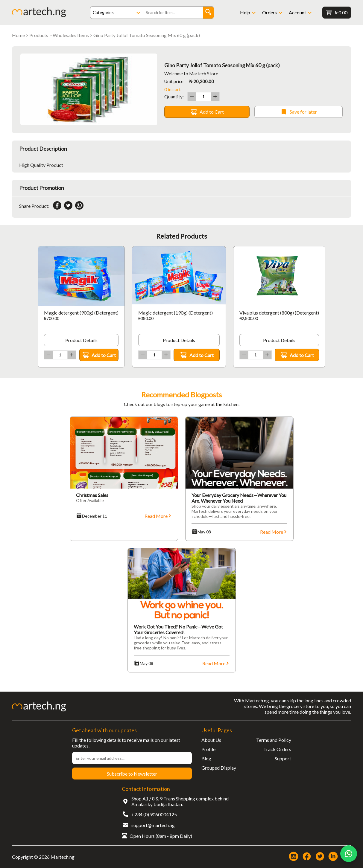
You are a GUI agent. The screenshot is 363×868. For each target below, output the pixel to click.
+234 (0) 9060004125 (154, 814)
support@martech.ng (153, 825)
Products (39, 35)
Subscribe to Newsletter (132, 774)
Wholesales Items (71, 35)
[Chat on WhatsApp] (349, 854)
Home (18, 35)
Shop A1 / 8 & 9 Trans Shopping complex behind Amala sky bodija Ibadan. (180, 801)
